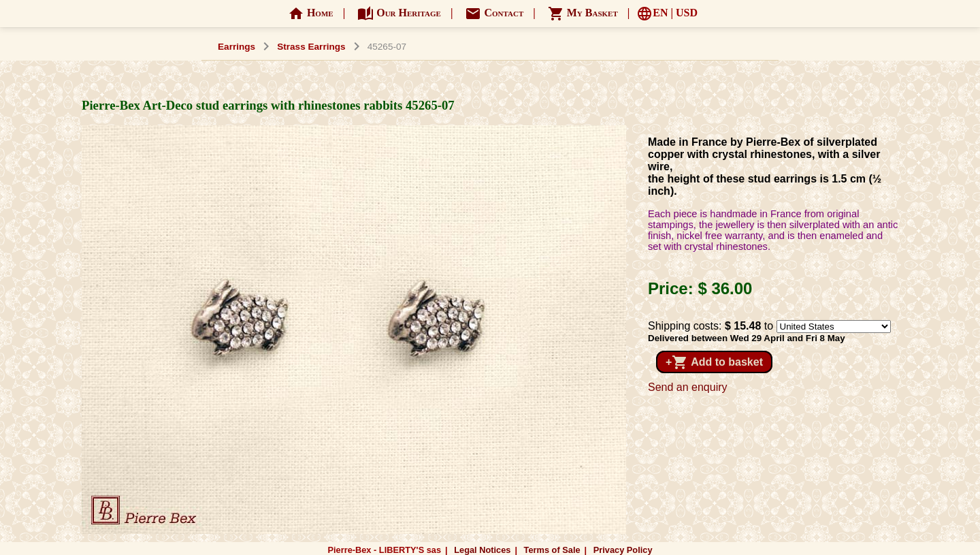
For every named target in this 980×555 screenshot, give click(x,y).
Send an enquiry (688, 387)
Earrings (236, 47)
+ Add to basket (714, 362)
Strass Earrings (311, 47)
